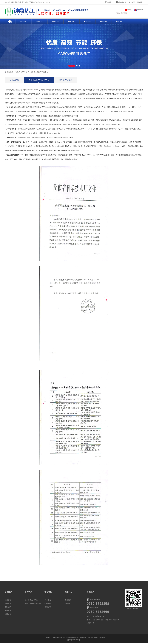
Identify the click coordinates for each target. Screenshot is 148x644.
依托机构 (8, 608)
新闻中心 (68, 593)
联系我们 (119, 22)
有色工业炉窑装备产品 (33, 604)
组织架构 (8, 604)
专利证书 (48, 608)
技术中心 (72, 22)
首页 (17, 72)
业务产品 (56, 22)
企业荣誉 (48, 604)
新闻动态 (40, 22)
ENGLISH (139, 10)
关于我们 (24, 22)
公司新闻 (68, 601)
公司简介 (8, 601)
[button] (72, 66)
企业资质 (48, 601)
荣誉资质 (48, 593)
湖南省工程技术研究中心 (39, 72)
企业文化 (8, 611)
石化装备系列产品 (31, 601)
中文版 (128, 10)
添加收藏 (140, 2)
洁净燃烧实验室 (65, 80)
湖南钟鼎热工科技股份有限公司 (89, 638)
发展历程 (8, 614)
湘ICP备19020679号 (74, 641)
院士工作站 (14, 80)
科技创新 (88, 22)
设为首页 (132, 2)
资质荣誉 (103, 22)
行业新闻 (68, 604)
